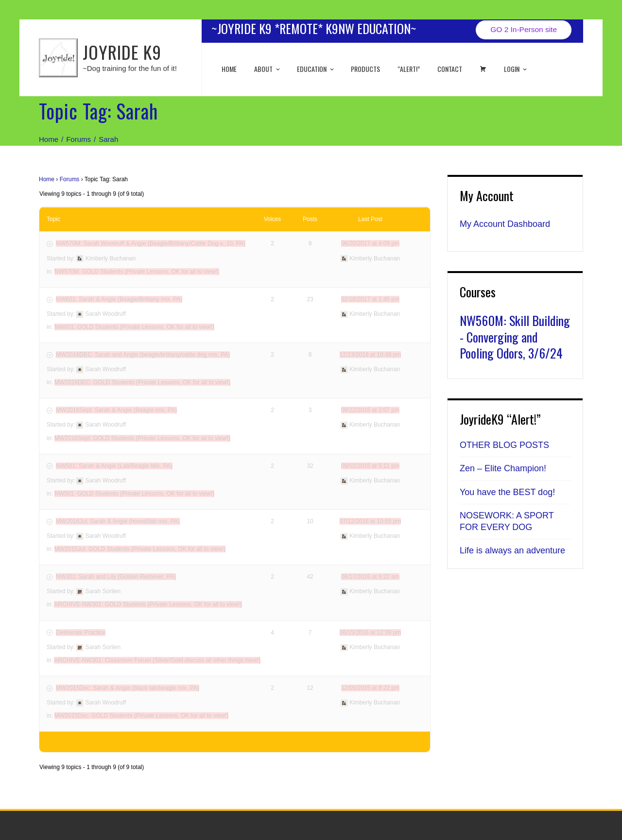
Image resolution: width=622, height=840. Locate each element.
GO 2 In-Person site (524, 29)
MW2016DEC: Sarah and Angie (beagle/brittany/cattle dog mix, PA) (143, 355)
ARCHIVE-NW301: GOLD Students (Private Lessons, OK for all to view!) (148, 604)
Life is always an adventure (512, 550)
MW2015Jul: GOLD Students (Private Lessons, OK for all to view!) (140, 549)
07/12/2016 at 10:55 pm (371, 521)
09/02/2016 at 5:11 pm (370, 466)
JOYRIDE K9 (122, 52)
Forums (70, 179)
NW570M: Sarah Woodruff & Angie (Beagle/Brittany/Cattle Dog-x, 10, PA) (151, 243)
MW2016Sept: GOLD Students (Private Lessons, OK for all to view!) (142, 438)
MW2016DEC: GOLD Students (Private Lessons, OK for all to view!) (142, 382)
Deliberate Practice (80, 633)
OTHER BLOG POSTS (504, 445)
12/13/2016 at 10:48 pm (371, 355)
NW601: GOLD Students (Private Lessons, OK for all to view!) (134, 327)
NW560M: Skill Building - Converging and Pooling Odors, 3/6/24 (515, 337)
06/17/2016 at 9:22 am (370, 577)
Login (516, 69)
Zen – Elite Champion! (503, 468)
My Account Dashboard (505, 224)
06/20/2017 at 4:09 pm (370, 243)
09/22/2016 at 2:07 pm (370, 410)
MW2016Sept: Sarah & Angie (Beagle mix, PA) (116, 410)
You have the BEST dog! (507, 492)
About (268, 69)
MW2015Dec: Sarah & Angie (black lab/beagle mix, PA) (128, 688)
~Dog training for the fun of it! (130, 68)
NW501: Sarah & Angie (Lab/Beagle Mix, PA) (114, 466)
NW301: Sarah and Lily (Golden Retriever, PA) (116, 577)
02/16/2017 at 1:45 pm (370, 299)
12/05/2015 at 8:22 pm (370, 688)
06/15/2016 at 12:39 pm (371, 633)
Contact (450, 69)
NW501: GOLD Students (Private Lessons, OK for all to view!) (134, 494)
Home (229, 69)
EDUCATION (316, 69)
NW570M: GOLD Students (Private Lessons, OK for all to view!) (137, 272)
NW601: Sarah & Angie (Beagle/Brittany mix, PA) (119, 299)
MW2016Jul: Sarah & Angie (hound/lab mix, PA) (118, 521)
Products (365, 69)
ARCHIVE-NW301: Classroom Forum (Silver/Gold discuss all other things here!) (157, 660)
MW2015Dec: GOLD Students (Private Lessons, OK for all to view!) (141, 716)
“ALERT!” (409, 69)
